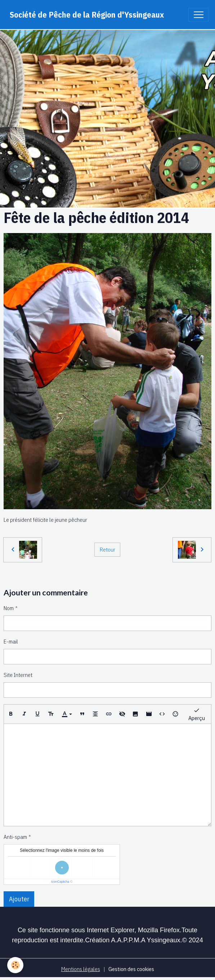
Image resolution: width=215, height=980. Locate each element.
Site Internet (18, 675)
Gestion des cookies (131, 969)
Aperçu (197, 714)
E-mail (11, 641)
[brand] (87, 15)
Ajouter (19, 899)
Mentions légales (81, 969)
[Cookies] (15, 965)
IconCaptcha (60, 882)
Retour (107, 549)
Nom (9, 608)
